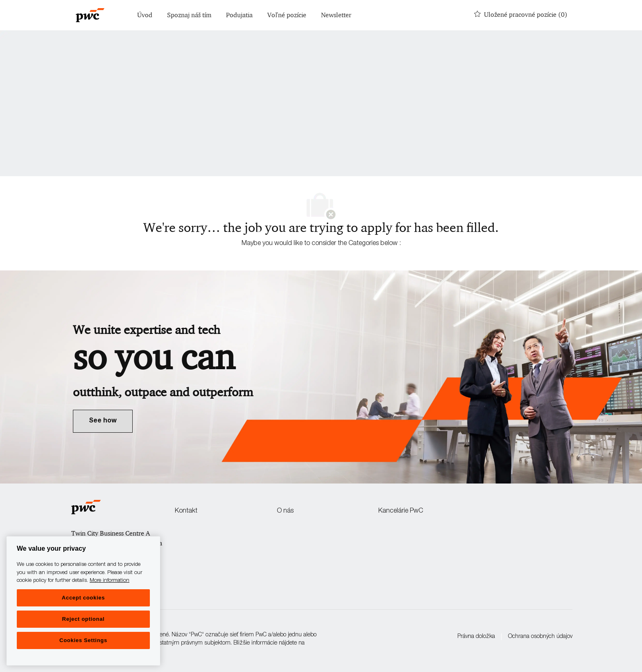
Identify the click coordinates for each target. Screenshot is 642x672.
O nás (285, 511)
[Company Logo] (90, 15)
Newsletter (336, 15)
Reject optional (84, 619)
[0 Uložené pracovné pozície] (521, 15)
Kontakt (186, 511)
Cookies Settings (83, 640)
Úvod (145, 15)
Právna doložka (476, 637)
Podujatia (239, 15)
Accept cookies (83, 598)
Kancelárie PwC (401, 511)
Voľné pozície (287, 15)
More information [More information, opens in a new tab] (110, 581)
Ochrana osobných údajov (540, 637)
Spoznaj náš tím (189, 15)
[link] (103, 421)
